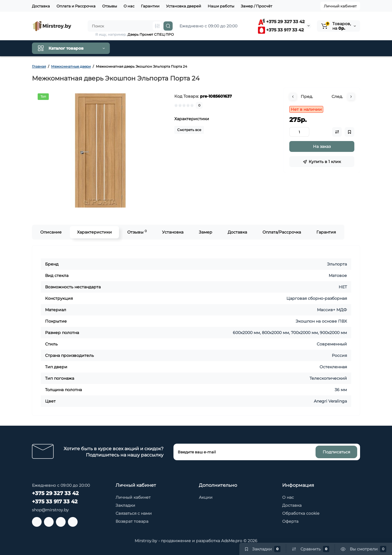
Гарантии (150, 6)
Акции (206, 497)
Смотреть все (189, 130)
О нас (129, 6)
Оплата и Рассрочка (76, 6)
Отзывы (110, 6)
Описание (51, 232)
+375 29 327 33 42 (281, 22)
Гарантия (326, 232)
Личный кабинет (340, 6)
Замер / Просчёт (256, 6)
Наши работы (221, 6)
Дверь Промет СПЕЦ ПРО (151, 34)
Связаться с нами (134, 513)
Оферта (290, 521)
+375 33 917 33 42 (281, 30)
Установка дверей (184, 6)
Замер (206, 232)
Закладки (125, 505)
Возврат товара (132, 521)
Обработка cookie (301, 513)
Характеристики (94, 232)
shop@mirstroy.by (50, 510)
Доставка (41, 6)
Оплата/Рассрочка (282, 232)
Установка (173, 232)
